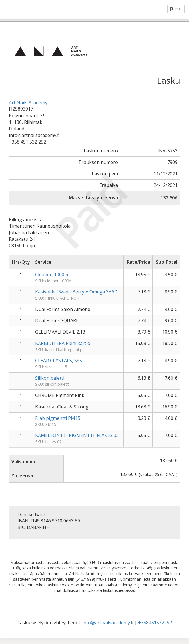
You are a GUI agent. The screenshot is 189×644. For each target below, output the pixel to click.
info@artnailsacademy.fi (108, 623)
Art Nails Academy (28, 103)
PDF (176, 9)
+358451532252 (155, 623)
